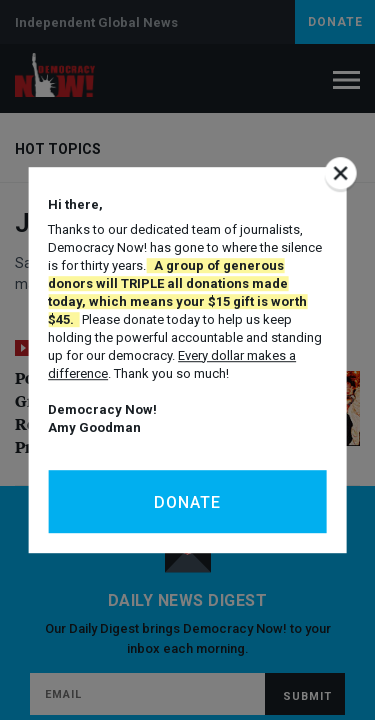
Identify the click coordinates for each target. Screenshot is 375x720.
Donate (187, 502)
